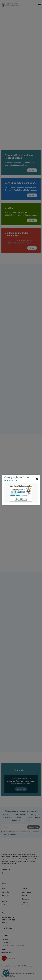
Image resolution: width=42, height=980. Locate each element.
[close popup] (37, 479)
